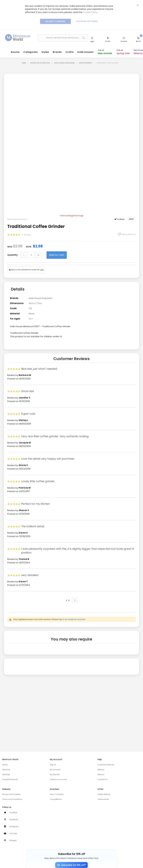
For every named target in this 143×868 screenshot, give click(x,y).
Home (24, 63)
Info (42, 270)
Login (92, 42)
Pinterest (13, 840)
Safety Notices (104, 794)
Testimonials (103, 799)
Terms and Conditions (12, 799)
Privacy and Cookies (11, 794)
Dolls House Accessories (65, 63)
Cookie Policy (90, 12)
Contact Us (103, 779)
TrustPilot (13, 812)
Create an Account (58, 779)
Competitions (56, 799)
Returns (101, 774)
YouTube (13, 833)
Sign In (53, 765)
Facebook (14, 819)
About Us (6, 770)
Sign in (62, 619)
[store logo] (18, 37)
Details (18, 289)
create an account (76, 619)
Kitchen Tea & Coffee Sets (40, 63)
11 (26, 235)
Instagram (14, 826)
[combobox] (63, 38)
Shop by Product (86, 63)
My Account (55, 770)
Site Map (6, 774)
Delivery (101, 770)
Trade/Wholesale (10, 779)
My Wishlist (55, 774)
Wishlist (124, 42)
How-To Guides (57, 794)
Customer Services (106, 765)
